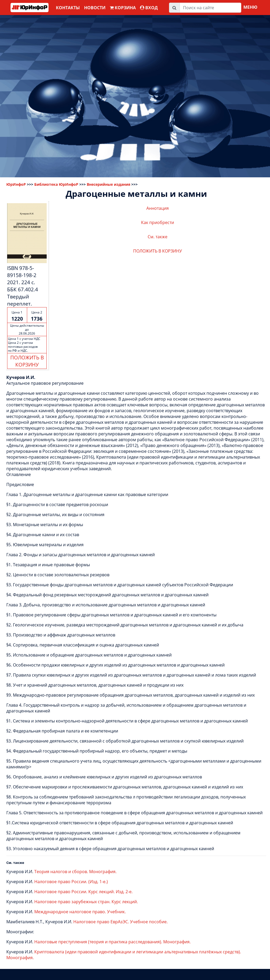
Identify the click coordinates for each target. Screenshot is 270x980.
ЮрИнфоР (16, 184)
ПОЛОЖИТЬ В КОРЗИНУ (27, 361)
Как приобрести (158, 222)
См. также (158, 237)
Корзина (123, 8)
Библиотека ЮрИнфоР (56, 184)
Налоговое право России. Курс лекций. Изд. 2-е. (83, 892)
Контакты (68, 8)
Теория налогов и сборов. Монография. (75, 872)
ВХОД (149, 8)
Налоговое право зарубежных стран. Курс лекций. (86, 902)
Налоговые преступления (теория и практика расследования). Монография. (112, 942)
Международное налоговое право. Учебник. (80, 912)
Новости (95, 8)
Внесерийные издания (109, 184)
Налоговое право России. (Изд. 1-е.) (71, 882)
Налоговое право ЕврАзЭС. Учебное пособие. (120, 922)
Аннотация (158, 208)
